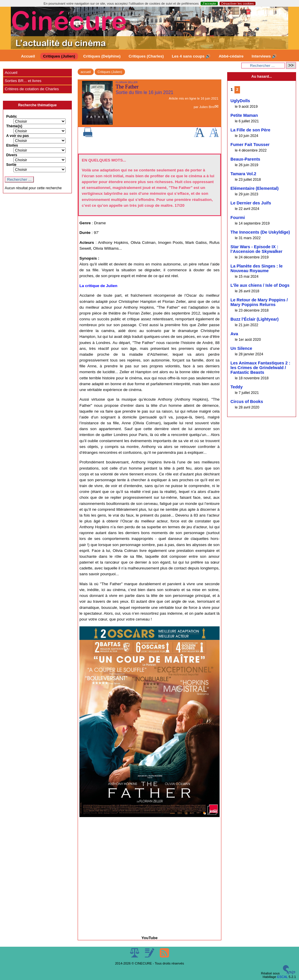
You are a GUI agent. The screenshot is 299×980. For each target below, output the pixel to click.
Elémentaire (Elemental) (254, 188)
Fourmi (238, 218)
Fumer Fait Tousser (250, 145)
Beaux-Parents (245, 159)
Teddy (237, 387)
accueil (86, 72)
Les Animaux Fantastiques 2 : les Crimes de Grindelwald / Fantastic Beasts (260, 368)
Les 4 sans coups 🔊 (191, 56)
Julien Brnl (207, 107)
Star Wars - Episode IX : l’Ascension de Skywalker (256, 249)
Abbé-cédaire (231, 56)
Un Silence (241, 348)
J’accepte (209, 4)
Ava (234, 334)
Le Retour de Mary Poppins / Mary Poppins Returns (259, 302)
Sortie (11, 165)
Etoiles (12, 145)
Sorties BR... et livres (23, 81)
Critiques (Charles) (146, 56)
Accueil (28, 56)
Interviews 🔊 (264, 56)
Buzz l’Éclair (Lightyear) (254, 319)
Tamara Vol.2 (243, 174)
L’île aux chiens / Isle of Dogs (260, 285)
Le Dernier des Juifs (251, 203)
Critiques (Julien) (59, 56)
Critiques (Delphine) (102, 56)
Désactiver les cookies (238, 4)
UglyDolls (240, 101)
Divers (12, 155)
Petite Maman (244, 115)
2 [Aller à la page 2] (237, 90)
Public (12, 117)
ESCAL (282, 977)
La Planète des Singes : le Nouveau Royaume (257, 268)
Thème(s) (14, 126)
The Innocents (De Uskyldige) (260, 232)
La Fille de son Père (250, 130)
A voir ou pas (18, 136)
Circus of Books (247, 402)
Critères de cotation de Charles (32, 89)
